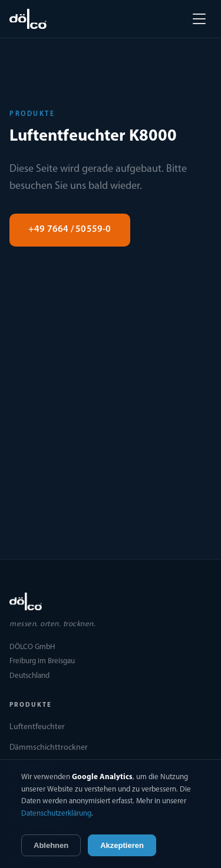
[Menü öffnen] (199, 19)
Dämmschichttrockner (49, 748)
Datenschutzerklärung (56, 814)
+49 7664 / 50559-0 (70, 230)
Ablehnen (51, 845)
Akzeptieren (122, 845)
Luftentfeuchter (37, 727)
